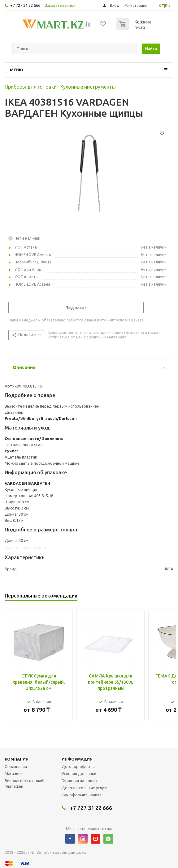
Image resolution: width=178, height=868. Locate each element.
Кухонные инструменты (88, 87)
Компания (17, 759)
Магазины (14, 774)
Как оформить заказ (82, 795)
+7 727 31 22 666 (25, 5)
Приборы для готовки (31, 87)
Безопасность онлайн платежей (25, 783)
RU (168, 6)
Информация (77, 759)
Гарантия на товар (79, 781)
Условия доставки (79, 774)
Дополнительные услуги (85, 788)
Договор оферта (78, 766)
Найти (151, 48)
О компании (16, 766)
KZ (161, 6)
